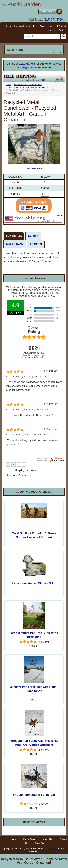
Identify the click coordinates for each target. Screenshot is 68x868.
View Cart (58, 30)
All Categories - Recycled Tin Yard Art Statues (28, 87)
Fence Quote (39, 26)
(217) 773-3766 (53, 20)
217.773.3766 (27, 64)
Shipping (36, 244)
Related (33, 236)
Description (14, 236)
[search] (42, 36)
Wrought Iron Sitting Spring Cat (34, 795)
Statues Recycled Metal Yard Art (28, 85)
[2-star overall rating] (34, 804)
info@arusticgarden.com (35, 67)
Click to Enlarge (34, 147)
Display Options (26, 470)
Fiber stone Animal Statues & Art (34, 583)
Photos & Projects (23, 26)
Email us (53, 848)
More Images (15, 244)
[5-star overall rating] (34, 642)
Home (9, 26)
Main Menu (15, 50)
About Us (52, 26)
